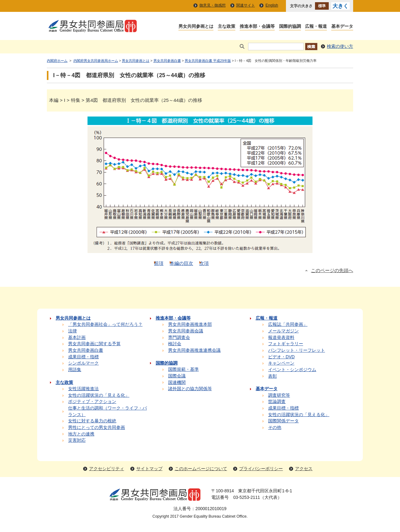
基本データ (342, 27)
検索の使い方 (340, 46)
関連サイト (246, 5)
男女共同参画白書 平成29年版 (208, 61)
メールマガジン (283, 331)
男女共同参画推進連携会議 (194, 350)
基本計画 (77, 338)
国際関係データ (283, 421)
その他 (275, 428)
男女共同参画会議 (186, 331)
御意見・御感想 (212, 5)
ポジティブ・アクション (92, 402)
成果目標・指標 (83, 357)
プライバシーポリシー (261, 469)
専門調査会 (179, 338)
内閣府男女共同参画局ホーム (96, 61)
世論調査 (277, 402)
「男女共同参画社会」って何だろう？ (105, 324)
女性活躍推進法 (83, 389)
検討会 (175, 344)
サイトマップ (149, 469)
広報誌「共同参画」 (288, 324)
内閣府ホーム (57, 61)
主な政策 (227, 27)
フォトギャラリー (286, 344)
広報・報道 (316, 27)
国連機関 (177, 383)
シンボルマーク (83, 363)
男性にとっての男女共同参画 (97, 428)
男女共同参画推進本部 (190, 324)
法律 (72, 331)
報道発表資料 (281, 338)
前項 (159, 263)
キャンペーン (281, 363)
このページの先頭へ (332, 271)
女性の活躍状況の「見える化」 (99, 395)
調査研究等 (279, 395)
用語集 (75, 370)
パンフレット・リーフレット (297, 350)
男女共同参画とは (196, 27)
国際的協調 (290, 27)
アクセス (304, 469)
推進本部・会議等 (257, 27)
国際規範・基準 (183, 369)
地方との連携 (81, 434)
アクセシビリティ (107, 469)
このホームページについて (201, 469)
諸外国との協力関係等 (190, 389)
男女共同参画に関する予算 (94, 344)
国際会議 (177, 376)
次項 (204, 263)
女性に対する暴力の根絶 (92, 421)
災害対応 (77, 440)
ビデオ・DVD (281, 357)
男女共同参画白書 (167, 61)
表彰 (272, 376)
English (272, 5)
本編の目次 (181, 263)
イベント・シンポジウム (292, 370)
